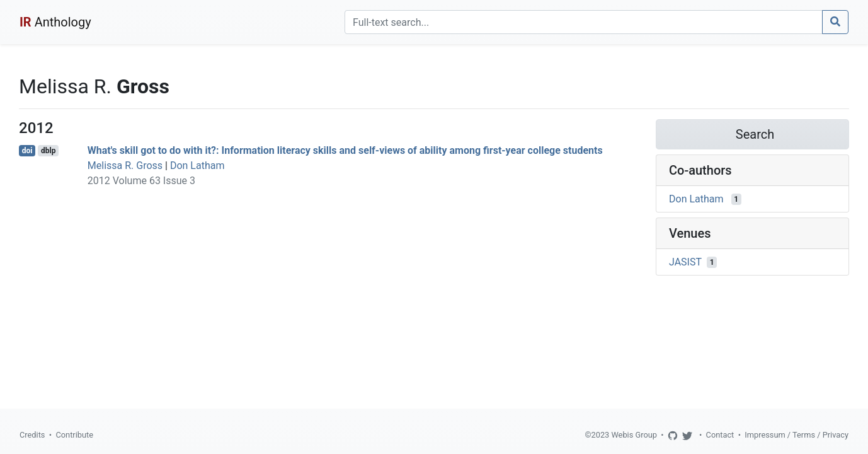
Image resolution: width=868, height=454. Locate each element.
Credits (32, 435)
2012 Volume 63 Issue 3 (141, 181)
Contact (720, 435)
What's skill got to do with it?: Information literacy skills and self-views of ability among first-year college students (345, 150)
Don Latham (197, 166)
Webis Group (634, 435)
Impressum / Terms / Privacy (797, 435)
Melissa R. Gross (125, 166)
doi (27, 151)
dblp (48, 151)
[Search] (584, 22)
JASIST (685, 262)
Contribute (74, 435)
